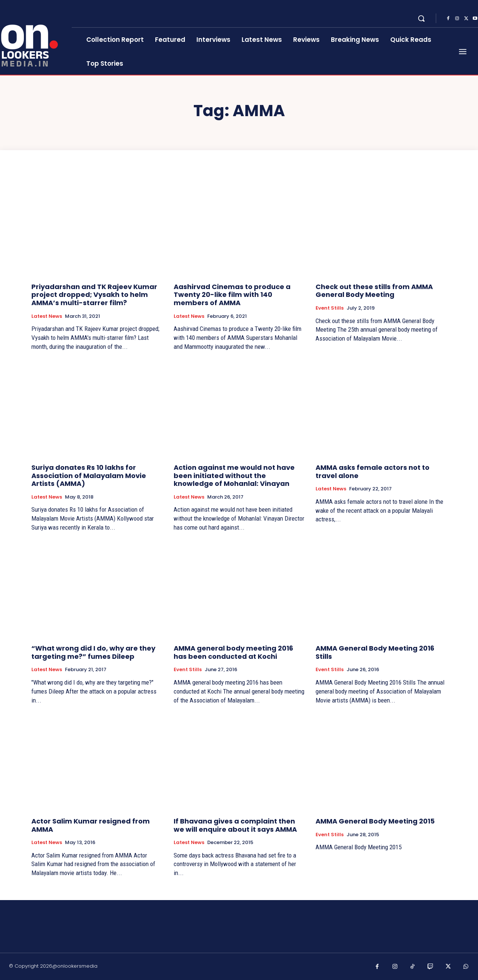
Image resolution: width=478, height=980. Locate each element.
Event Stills (330, 308)
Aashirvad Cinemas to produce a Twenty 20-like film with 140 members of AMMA (232, 295)
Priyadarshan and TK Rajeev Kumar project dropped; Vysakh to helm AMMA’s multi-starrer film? (94, 295)
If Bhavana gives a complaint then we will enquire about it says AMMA (235, 825)
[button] (421, 18)
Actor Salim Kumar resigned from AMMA (91, 825)
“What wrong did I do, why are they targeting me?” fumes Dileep (93, 652)
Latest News (47, 316)
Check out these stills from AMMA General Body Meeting (374, 291)
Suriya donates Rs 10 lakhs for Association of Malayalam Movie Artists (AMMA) (89, 475)
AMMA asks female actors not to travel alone (373, 472)
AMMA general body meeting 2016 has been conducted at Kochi (233, 652)
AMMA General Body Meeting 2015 (375, 821)
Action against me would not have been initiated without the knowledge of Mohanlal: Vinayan (234, 475)
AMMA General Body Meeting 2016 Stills (375, 652)
